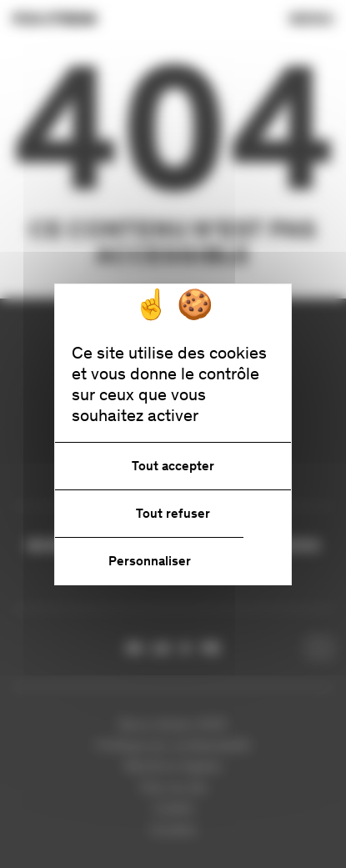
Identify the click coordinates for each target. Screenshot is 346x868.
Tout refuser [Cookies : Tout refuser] (173, 513)
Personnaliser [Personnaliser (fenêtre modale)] (150, 561)
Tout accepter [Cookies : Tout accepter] (173, 466)
